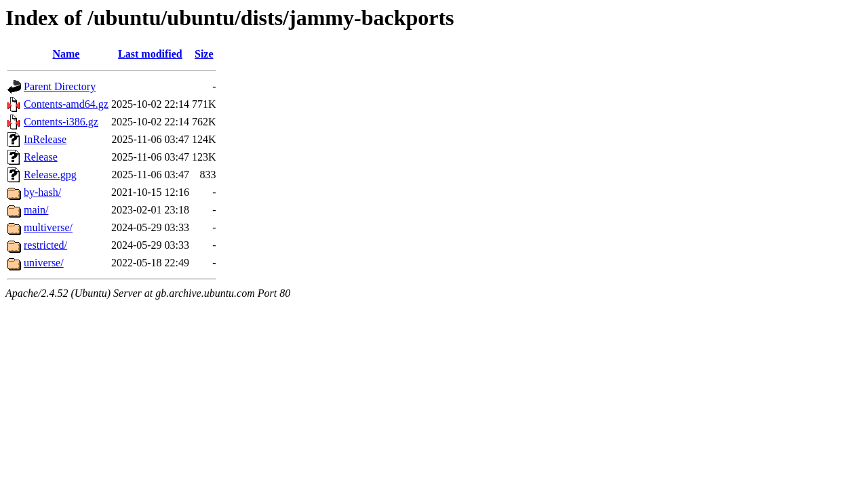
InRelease (45, 139)
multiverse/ (48, 227)
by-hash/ (42, 192)
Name (66, 54)
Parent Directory (60, 86)
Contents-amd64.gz (66, 104)
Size (204, 54)
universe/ (44, 263)
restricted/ (45, 245)
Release (41, 157)
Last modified (150, 54)
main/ (36, 210)
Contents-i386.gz (61, 122)
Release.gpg (50, 175)
